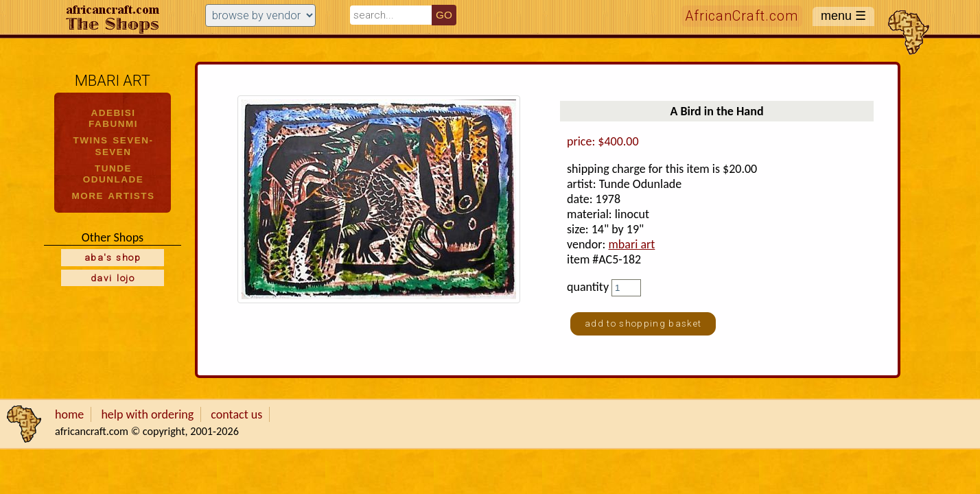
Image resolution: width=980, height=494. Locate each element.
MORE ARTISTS (114, 196)
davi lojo (113, 278)
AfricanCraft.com (742, 16)
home (69, 414)
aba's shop (113, 257)
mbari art (631, 244)
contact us (236, 414)
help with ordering (147, 414)
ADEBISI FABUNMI (113, 118)
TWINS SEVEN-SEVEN (114, 146)
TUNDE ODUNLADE (113, 174)
